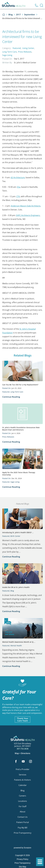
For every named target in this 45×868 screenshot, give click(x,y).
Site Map (22, 867)
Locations (22, 801)
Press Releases (25, 52)
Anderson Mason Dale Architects (26, 206)
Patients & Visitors (22, 780)
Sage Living (7, 55)
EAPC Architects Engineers (28, 215)
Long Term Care (9, 52)
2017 (18, 14)
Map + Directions (22, 753)
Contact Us (22, 817)
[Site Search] (42, 5)
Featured (17, 48)
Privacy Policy (22, 859)
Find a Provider (23, 769)
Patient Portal (23, 822)
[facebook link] (16, 762)
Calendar (23, 785)
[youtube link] (23, 762)
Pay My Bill (22, 828)
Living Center (28, 48)
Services (23, 775)
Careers (22, 796)
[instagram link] (30, 762)
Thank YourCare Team (23, 719)
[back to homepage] (4, 14)
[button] (40, 862)
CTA (18, 196)
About (23, 812)
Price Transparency (23, 833)
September (30, 14)
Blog (10, 14)
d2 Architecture (18, 178)
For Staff (23, 806)
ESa (19, 187)
